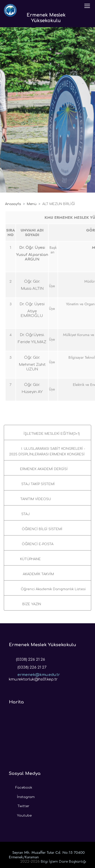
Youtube (20, 814)
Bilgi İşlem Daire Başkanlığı (63, 862)
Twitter (19, 805)
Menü (32, 204)
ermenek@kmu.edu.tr (34, 673)
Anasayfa (13, 204)
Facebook (21, 786)
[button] (48, 432)
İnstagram (22, 796)
